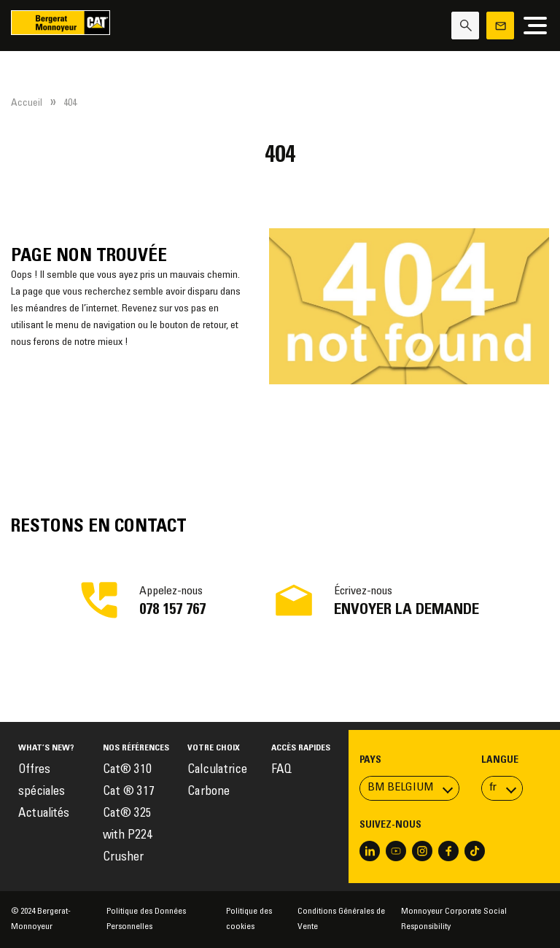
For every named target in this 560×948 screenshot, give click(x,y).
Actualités (44, 814)
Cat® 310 (127, 770)
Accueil (27, 104)
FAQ (281, 770)
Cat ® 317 (129, 792)
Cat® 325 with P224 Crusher (128, 836)
